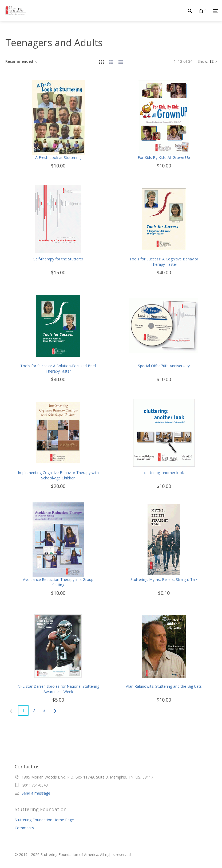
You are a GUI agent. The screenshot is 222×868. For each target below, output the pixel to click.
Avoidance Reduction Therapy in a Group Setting (58, 582)
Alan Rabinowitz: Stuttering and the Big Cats (164, 686)
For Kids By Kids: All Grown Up (164, 157)
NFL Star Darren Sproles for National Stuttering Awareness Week (58, 689)
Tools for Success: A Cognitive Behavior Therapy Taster (164, 262)
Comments (24, 828)
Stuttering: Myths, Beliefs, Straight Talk (164, 579)
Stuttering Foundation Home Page (44, 820)
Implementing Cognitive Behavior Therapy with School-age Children (58, 475)
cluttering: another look (164, 473)
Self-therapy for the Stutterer (58, 259)
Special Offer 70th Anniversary (164, 366)
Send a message (36, 793)
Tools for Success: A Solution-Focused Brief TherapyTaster (58, 368)
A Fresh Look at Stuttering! (58, 157)
